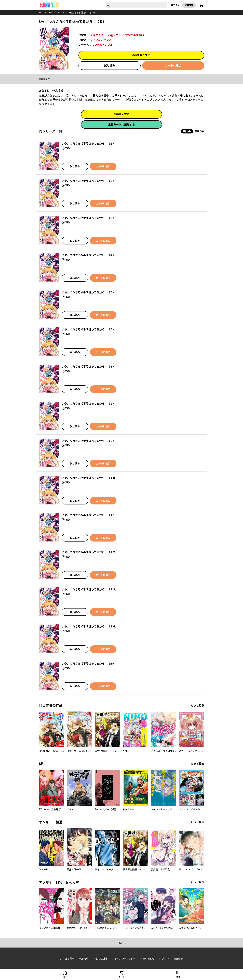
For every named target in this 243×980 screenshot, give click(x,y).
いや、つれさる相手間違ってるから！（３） (89, 218)
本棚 (178, 977)
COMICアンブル (103, 45)
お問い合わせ (147, 959)
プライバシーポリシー (124, 959)
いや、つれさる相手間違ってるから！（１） (89, 144)
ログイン (175, 5)
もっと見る (197, 705)
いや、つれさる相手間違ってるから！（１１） (90, 515)
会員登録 (189, 5)
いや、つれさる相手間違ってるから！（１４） (90, 626)
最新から (199, 131)
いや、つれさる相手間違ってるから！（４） (89, 255)
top (41, 13)
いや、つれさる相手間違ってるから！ (79, 13)
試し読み (110, 65)
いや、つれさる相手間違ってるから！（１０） (90, 478)
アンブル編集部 (134, 35)
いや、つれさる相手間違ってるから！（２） (89, 181)
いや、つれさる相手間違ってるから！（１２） (90, 552)
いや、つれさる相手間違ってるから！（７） (89, 367)
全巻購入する (122, 114)
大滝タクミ (97, 35)
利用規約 (84, 959)
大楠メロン (114, 35)
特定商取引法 (100, 959)
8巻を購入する (141, 55)
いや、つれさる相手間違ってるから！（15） (89, 664)
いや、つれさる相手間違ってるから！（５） (89, 292)
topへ (122, 943)
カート (122, 977)
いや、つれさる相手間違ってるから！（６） (89, 329)
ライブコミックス (101, 40)
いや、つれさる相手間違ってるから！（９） (89, 441)
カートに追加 (173, 65)
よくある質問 (67, 959)
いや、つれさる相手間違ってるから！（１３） (90, 589)
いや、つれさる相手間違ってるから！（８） (89, 404)
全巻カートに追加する (122, 125)
